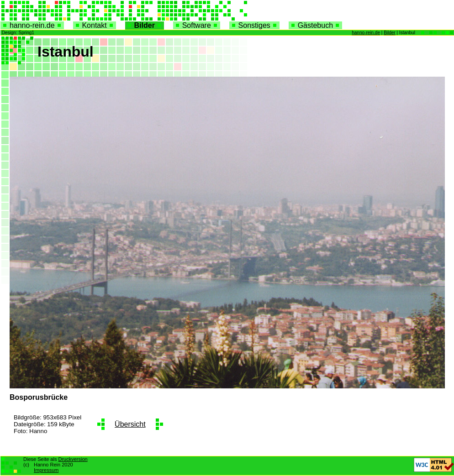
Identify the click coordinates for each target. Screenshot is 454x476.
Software (197, 25)
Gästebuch (315, 25)
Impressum (46, 470)
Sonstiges (254, 25)
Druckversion (73, 459)
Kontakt (95, 25)
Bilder (145, 25)
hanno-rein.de (32, 25)
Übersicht (130, 424)
